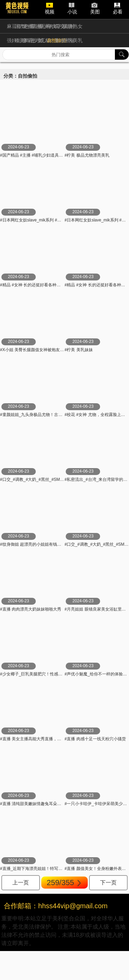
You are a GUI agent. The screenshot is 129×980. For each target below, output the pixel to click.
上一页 (21, 883)
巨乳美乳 (73, 40)
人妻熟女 (73, 26)
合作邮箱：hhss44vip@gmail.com (56, 906)
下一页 (108, 883)
